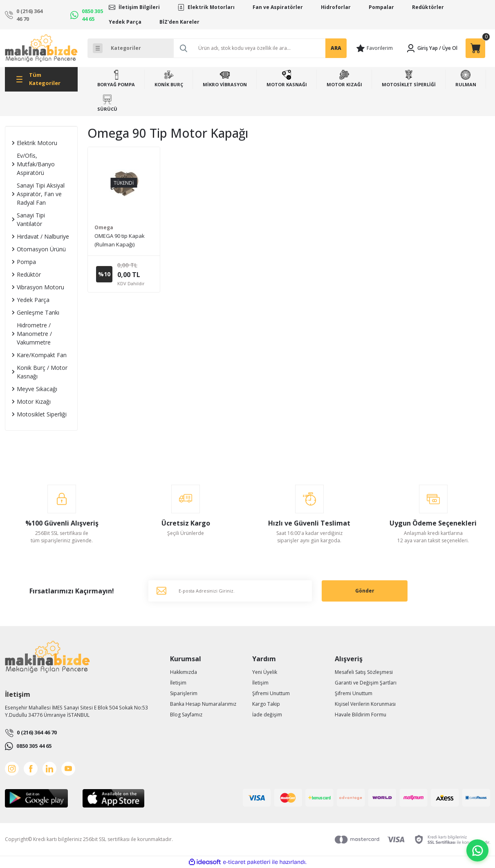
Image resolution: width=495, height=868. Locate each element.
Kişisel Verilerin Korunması (365, 704)
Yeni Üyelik (265, 672)
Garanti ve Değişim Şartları (366, 683)
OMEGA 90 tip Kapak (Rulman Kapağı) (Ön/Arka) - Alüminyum (122, 240)
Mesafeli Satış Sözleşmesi (364, 672)
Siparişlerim (184, 693)
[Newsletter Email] (230, 591)
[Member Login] (422, 48)
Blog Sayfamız (186, 715)
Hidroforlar (336, 7)
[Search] (260, 48)
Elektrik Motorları (211, 7)
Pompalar (381, 7)
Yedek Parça (125, 22)
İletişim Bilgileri (139, 7)
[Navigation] (41, 79)
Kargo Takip (266, 704)
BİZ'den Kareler (179, 22)
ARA (336, 48)
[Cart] (475, 48)
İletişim (178, 683)
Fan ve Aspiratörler (278, 7)
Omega (104, 227)
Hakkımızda (184, 672)
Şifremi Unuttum (271, 693)
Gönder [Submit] (365, 591)
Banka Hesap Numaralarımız (203, 704)
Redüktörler (428, 7)
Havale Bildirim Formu (361, 715)
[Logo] (41, 48)
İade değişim (267, 715)
